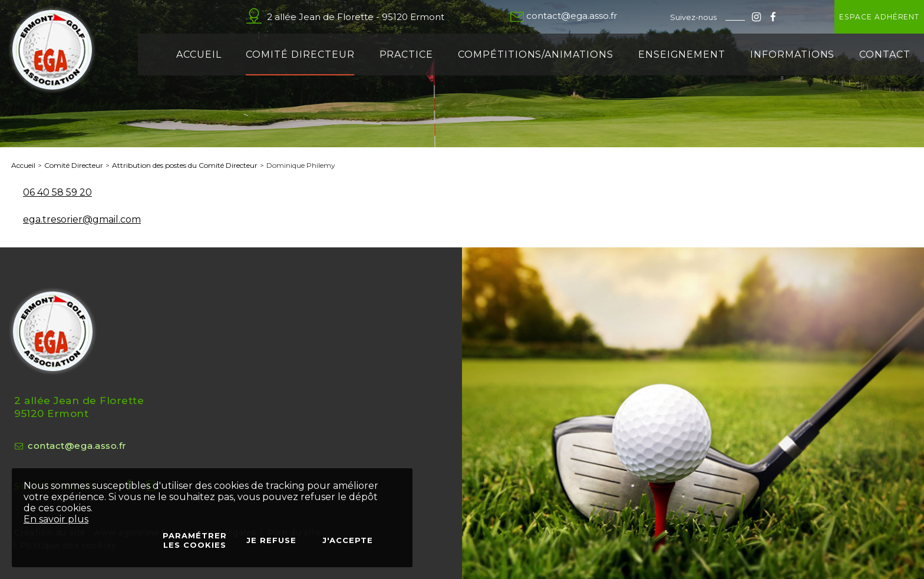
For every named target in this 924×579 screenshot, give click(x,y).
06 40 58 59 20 (57, 192)
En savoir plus (56, 519)
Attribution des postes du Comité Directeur (185, 165)
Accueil (23, 165)
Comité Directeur (74, 165)
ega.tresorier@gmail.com (82, 219)
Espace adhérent (844, 17)
